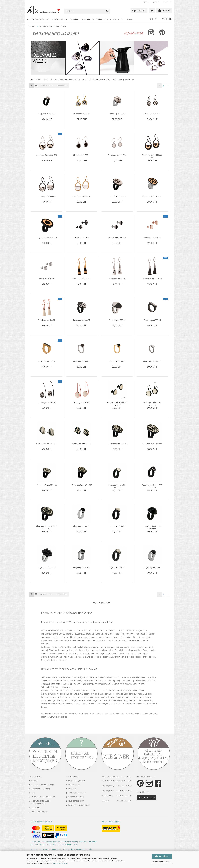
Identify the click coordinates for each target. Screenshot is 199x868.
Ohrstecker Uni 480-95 (82, 238)
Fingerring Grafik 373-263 (117, 444)
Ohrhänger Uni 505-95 (47, 403)
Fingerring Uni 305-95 (117, 196)
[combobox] (47, 86)
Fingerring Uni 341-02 (117, 526)
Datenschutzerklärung (61, 863)
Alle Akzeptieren (162, 856)
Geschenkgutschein (76, 797)
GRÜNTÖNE (74, 19)
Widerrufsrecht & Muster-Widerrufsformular (41, 802)
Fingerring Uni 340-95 (47, 114)
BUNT (121, 19)
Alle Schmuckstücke (38, 19)
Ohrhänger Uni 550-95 (47, 196)
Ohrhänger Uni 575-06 (82, 155)
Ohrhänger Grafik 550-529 (47, 155)
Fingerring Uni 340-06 (82, 567)
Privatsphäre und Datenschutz (43, 797)
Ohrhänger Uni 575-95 (152, 114)
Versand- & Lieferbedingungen (43, 785)
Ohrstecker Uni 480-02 (152, 238)
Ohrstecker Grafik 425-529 (82, 444)
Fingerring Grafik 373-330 (47, 238)
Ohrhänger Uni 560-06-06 (152, 279)
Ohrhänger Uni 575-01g (117, 155)
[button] (147, 2)
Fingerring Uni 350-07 (47, 361)
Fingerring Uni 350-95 (152, 320)
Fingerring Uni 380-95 (82, 320)
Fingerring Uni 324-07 (152, 567)
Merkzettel (167, 2)
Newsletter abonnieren (77, 793)
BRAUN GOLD (99, 19)
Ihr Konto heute (74, 785)
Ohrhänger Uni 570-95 (82, 114)
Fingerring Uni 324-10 (117, 567)
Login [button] (156, 2)
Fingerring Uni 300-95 (117, 114)
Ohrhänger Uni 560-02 (47, 320)
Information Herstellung (40, 789)
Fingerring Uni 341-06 (82, 526)
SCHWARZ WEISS (59, 19)
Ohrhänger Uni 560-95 (117, 279)
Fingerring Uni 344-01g (152, 361)
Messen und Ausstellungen (116, 776)
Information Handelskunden (79, 805)
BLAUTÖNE (86, 19)
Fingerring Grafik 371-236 (82, 485)
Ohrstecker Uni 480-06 (117, 238)
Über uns (167, 19)
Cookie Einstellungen (39, 812)
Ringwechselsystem (76, 801)
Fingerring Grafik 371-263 (47, 485)
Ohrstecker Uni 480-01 (47, 279)
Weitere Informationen (162, 862)
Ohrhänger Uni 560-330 (82, 279)
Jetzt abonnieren (147, 798)
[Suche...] (107, 11)
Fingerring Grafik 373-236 (152, 444)
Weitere (130, 19)
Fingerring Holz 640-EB (47, 567)
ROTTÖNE (112, 19)
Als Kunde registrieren (77, 781)
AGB (33, 793)
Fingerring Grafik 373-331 (152, 196)
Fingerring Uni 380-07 (117, 320)
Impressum (35, 808)
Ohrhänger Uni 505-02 (82, 403)
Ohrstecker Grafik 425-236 (47, 444)
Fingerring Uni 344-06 (82, 361)
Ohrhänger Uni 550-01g (82, 196)
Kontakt (154, 19)
